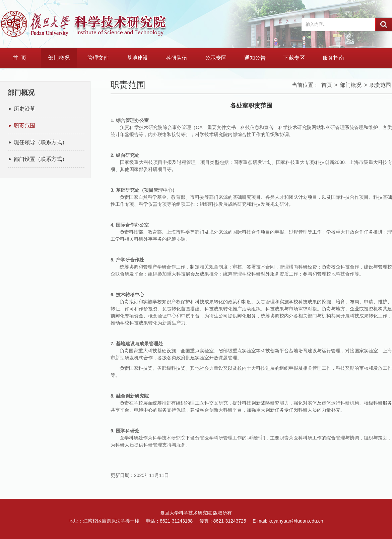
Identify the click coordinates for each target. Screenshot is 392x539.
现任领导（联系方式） (41, 142)
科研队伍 (177, 58)
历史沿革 (24, 109)
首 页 (20, 58)
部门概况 (59, 58)
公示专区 (216, 58)
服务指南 (333, 58)
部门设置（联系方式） (41, 159)
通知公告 (255, 58)
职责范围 (24, 126)
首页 (327, 85)
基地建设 (137, 58)
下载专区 (294, 58)
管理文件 (98, 58)
